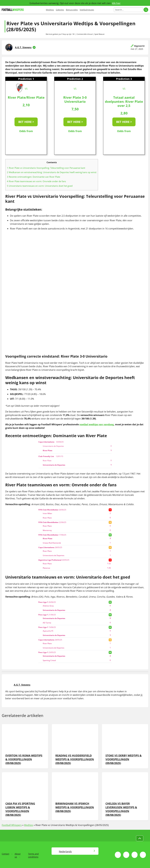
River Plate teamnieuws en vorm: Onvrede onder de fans (36, 181)
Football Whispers (12, 825)
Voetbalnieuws (87, 10)
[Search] (128, 10)
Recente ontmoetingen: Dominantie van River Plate (33, 177)
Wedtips (50, 10)
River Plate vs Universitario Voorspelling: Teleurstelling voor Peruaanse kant (46, 168)
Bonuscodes (72, 10)
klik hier (116, 3)
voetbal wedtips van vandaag (97, 424)
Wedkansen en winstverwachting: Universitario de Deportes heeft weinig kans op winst (52, 172)
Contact (5, 854)
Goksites (60, 10)
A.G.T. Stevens (23, 47)
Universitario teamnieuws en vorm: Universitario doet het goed (40, 186)
